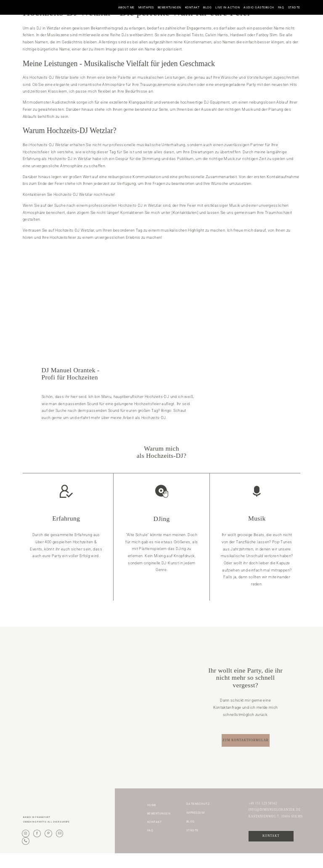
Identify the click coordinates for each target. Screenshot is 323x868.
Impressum (196, 828)
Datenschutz (198, 818)
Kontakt (192, 8)
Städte (294, 8)
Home (152, 820)
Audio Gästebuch (259, 8)
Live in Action (228, 8)
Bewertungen (169, 8)
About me (126, 8)
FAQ (281, 8)
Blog (207, 8)
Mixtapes (146, 8)
